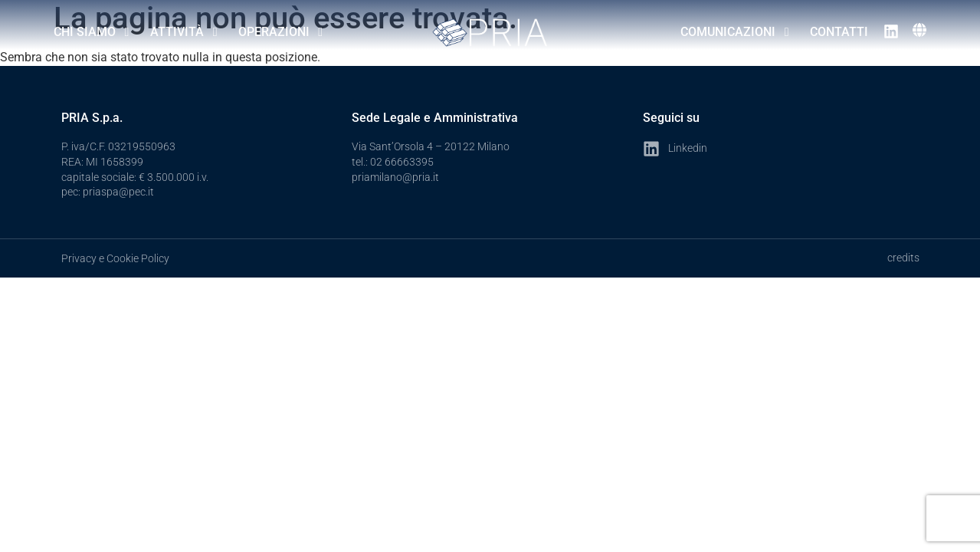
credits (903, 258)
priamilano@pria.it (395, 177)
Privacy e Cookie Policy (115, 258)
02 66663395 (402, 162)
